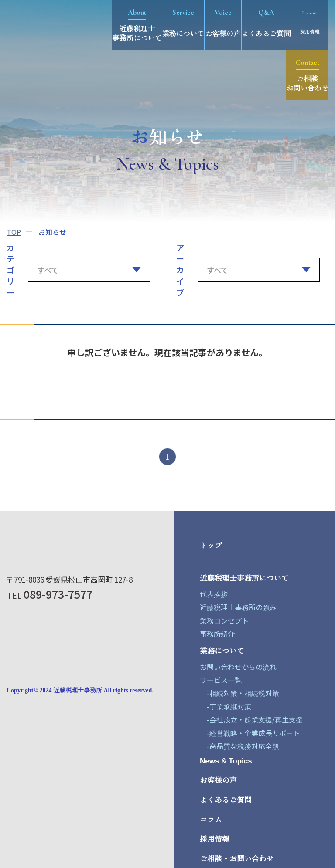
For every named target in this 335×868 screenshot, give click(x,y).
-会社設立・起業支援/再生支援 (251, 719)
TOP (14, 232)
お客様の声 (218, 781)
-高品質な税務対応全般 (239, 746)
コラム (211, 820)
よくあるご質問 (226, 800)
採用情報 (215, 839)
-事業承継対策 (226, 706)
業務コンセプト (224, 620)
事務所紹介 (217, 634)
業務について (222, 651)
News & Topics (226, 761)
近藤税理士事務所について (244, 578)
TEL (50, 595)
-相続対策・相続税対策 (239, 693)
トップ (211, 546)
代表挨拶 (214, 594)
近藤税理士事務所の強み (238, 607)
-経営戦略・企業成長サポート (250, 733)
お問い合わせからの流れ (238, 667)
